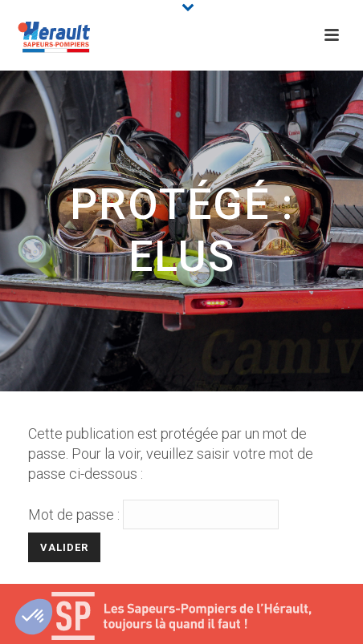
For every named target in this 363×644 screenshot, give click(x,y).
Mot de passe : (153, 514)
